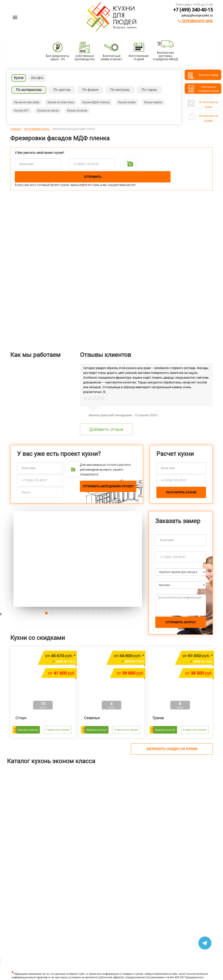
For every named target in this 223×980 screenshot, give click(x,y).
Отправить (93, 177)
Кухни (19, 78)
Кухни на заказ (48, 110)
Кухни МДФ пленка (96, 102)
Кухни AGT (21, 110)
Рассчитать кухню (181, 492)
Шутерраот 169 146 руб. (71, 822)
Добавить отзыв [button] (106, 429)
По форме (90, 90)
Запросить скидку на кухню (172, 749)
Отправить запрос (181, 622)
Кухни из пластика (61, 102)
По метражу (120, 90)
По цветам (62, 90)
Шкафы (37, 78)
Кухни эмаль (153, 102)
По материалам (29, 90)
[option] (28, 803)
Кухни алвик (127, 102)
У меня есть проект (58, 730)
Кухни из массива (27, 102)
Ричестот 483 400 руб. (127, 822)
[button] (23, 559)
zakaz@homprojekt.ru (197, 15)
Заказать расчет (28, 730)
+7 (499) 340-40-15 (193, 10)
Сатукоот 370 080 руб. (183, 822)
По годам (149, 90)
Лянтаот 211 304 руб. (16, 822)
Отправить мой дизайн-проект (108, 486)
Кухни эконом (77, 110)
